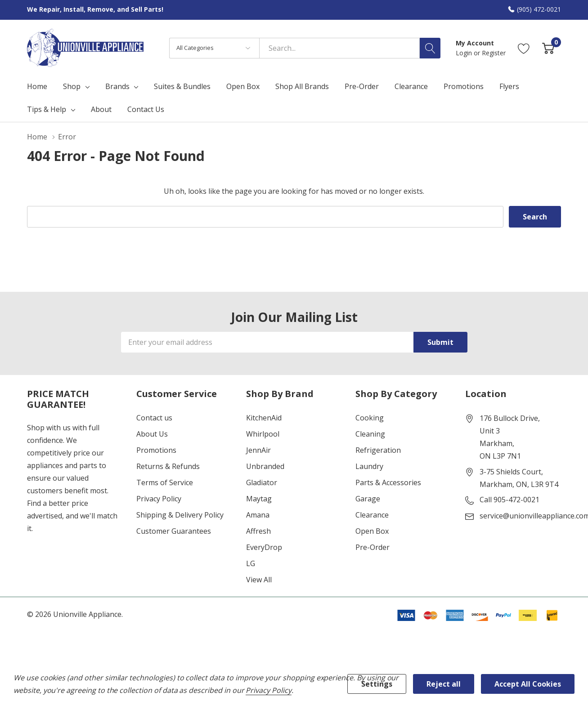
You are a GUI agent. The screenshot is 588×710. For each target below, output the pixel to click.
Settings (377, 684)
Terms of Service (165, 482)
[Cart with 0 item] (548, 48)
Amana (258, 515)
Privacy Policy (159, 499)
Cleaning (370, 434)
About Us (152, 434)
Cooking (370, 418)
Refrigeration (378, 450)
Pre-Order (373, 547)
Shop (72, 86)
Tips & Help (47, 109)
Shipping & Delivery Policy (180, 515)
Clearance (372, 515)
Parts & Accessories (388, 482)
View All (259, 580)
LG (251, 563)
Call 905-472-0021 (509, 500)
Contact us (154, 418)
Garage (368, 499)
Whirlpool (263, 434)
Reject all (444, 684)
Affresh (258, 531)
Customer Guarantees (174, 531)
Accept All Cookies (528, 684)
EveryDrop (264, 547)
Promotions (156, 450)
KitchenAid (264, 418)
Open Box (372, 531)
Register (494, 53)
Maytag (259, 499)
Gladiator (262, 482)
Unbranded (265, 466)
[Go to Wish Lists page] (524, 48)
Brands (117, 86)
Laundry (369, 466)
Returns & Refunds (168, 466)
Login (465, 53)
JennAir (258, 450)
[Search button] (430, 48)
